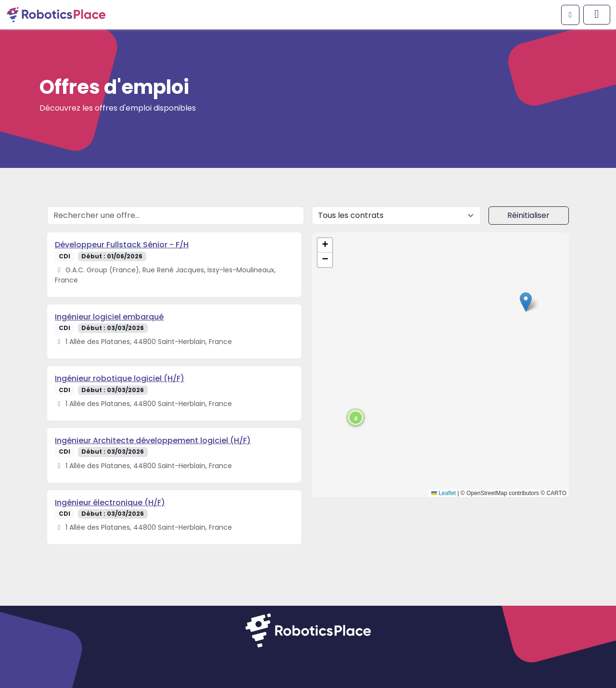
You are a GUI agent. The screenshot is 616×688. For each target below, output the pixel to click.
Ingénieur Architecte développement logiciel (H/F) (153, 440)
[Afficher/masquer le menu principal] (597, 15)
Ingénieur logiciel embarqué (109, 317)
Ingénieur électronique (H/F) (110, 503)
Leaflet (443, 493)
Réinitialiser (528, 215)
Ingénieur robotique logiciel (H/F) (120, 378)
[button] (526, 302)
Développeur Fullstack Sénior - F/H (122, 245)
